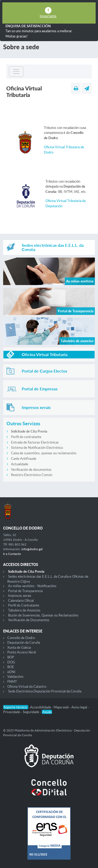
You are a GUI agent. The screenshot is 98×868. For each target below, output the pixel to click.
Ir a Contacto (12, 554)
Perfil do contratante (26, 437)
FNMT (12, 681)
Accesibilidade (41, 707)
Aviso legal (80, 707)
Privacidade (12, 712)
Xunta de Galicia (19, 647)
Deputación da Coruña (24, 642)
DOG (11, 662)
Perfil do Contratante (24, 605)
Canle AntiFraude (24, 458)
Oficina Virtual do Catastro (27, 686)
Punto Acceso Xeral (22, 652)
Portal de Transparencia (25, 591)
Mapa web (62, 707)
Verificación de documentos (31, 470)
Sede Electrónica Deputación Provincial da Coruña (45, 691)
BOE (11, 667)
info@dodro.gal (32, 549)
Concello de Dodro (21, 638)
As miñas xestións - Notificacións (32, 586)
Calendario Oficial (21, 600)
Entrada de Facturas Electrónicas (35, 442)
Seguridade (31, 712)
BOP (11, 657)
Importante (48, 16)
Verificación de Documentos (29, 620)
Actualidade (20, 464)
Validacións (15, 676)
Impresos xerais (20, 596)
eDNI (11, 672)
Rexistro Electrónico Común (32, 475)
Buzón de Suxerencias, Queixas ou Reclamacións (43, 615)
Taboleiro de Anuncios (24, 610)
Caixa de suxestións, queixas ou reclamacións (44, 453)
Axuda (47, 712)
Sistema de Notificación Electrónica (37, 447)
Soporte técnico (16, 707)
